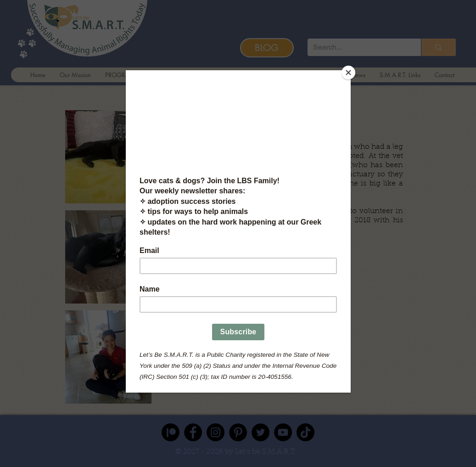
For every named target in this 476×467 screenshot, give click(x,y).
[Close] (348, 73)
